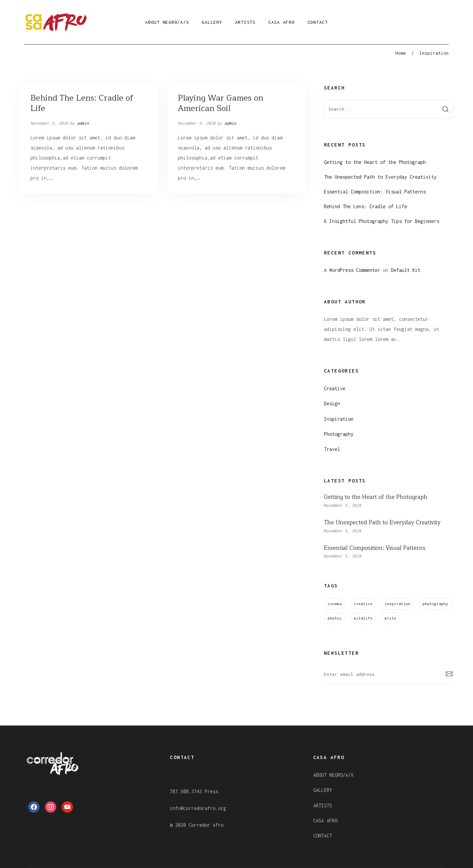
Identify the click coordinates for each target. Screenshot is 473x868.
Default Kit (406, 270)
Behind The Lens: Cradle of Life (82, 103)
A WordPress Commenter (352, 270)
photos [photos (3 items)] (335, 618)
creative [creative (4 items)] (363, 604)
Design (332, 403)
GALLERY (212, 22)
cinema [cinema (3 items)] (335, 604)
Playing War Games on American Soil (221, 103)
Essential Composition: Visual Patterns (375, 192)
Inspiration (339, 419)
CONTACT (318, 22)
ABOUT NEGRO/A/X (167, 22)
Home (401, 53)
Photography (339, 434)
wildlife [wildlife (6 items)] (363, 618)
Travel (332, 449)
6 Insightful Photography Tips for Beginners (382, 221)
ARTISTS (245, 22)
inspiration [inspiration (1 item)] (397, 604)
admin (83, 123)
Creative (335, 388)
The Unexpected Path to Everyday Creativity (380, 177)
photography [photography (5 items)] (435, 604)
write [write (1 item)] (390, 618)
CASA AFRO (282, 22)
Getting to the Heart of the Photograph (375, 162)
